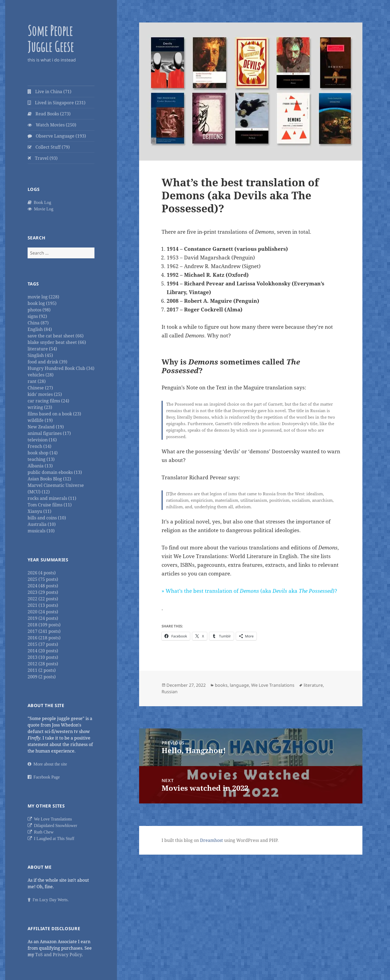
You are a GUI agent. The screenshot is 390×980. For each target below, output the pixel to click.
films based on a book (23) (54, 414)
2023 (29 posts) (43, 592)
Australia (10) (42, 524)
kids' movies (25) (45, 394)
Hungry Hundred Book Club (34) (61, 368)
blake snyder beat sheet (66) (57, 342)
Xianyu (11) (40, 511)
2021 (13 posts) (43, 605)
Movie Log (43, 209)
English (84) (40, 329)
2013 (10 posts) (43, 657)
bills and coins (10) (47, 518)
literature (313, 685)
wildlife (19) (40, 420)
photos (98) (39, 310)
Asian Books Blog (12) (49, 479)
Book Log (41, 202)
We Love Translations (52, 819)
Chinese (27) (40, 388)
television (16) (42, 440)
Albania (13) (40, 466)
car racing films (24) (48, 401)
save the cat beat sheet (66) (56, 336)
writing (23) (40, 407)
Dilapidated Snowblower (55, 825)
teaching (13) (41, 459)
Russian (170, 692)
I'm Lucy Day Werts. (50, 900)
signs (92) (37, 316)
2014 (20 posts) (43, 651)
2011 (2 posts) (42, 670)
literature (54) (42, 349)
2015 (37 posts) (43, 644)
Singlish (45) (40, 355)
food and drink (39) (47, 362)
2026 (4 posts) (42, 573)
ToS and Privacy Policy (58, 955)
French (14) (40, 446)
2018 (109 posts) (44, 625)
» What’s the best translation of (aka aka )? (249, 591)
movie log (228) (43, 297)
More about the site (49, 764)
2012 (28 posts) (43, 664)
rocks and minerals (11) (52, 498)
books (221, 685)
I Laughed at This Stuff (53, 838)
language (239, 685)
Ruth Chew (43, 832)
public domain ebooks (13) (55, 472)
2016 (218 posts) (44, 638)
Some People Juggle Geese (51, 38)
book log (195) (42, 303)
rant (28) (37, 381)
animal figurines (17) (49, 433)
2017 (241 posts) (44, 631)
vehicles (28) (41, 375)
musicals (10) (41, 531)
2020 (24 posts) (43, 612)
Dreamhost (212, 840)
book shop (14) (43, 453)
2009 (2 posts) (42, 677)
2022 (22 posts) (43, 599)
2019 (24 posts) (43, 618)
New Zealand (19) (46, 427)
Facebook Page (46, 777)
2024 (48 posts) (43, 586)
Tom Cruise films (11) (50, 505)
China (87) (38, 323)
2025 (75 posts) (43, 579)
